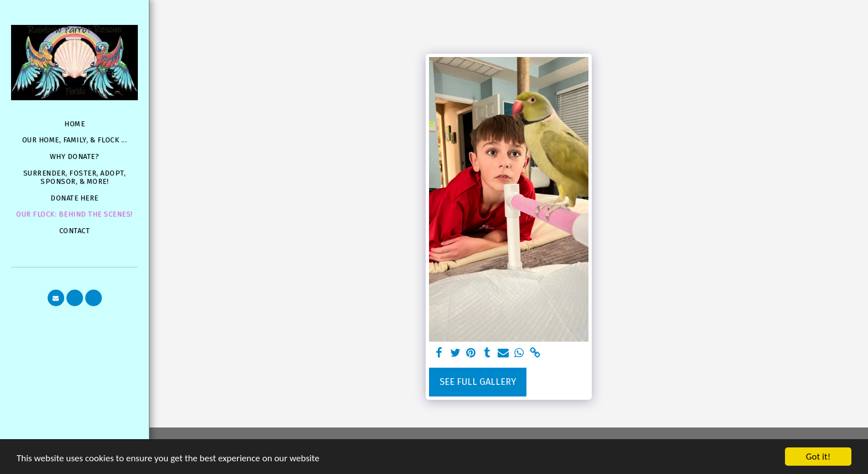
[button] (56, 298)
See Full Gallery (478, 382)
